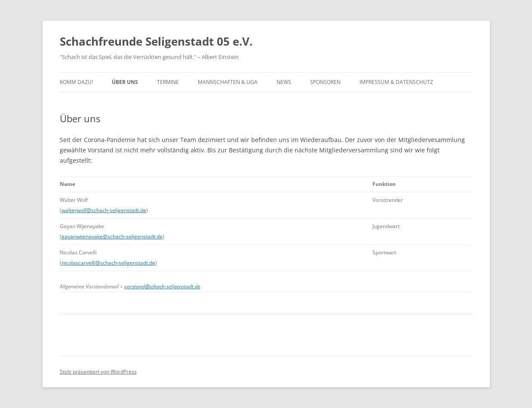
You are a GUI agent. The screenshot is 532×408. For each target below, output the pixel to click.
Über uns (125, 82)
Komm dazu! (76, 82)
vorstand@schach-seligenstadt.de (162, 286)
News (284, 82)
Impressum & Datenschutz (396, 82)
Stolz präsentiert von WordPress (98, 372)
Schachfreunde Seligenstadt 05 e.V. (156, 41)
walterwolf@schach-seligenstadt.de (104, 210)
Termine (168, 82)
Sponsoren (325, 82)
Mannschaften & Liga (228, 82)
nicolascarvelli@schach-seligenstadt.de (108, 263)
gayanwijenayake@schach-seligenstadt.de (112, 236)
